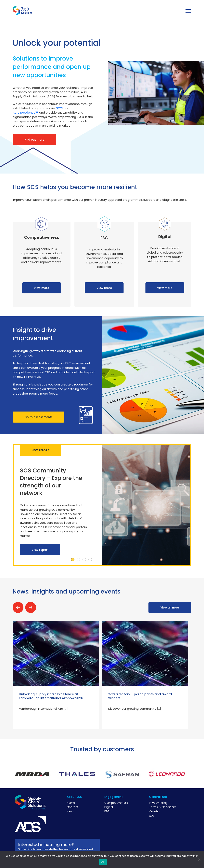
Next (31, 607)
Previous (18, 607)
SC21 (59, 108)
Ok (103, 862)
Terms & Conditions (163, 807)
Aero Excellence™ (25, 112)
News (70, 811)
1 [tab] (72, 560)
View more (41, 288)
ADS (152, 816)
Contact (73, 807)
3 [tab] (84, 560)
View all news (170, 608)
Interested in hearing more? (46, 845)
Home (71, 803)
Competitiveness (116, 803)
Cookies (154, 811)
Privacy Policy (158, 803)
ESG (107, 811)
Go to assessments (38, 417)
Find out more (34, 140)
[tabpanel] (102, 505)
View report (40, 550)
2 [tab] (78, 560)
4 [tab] (90, 560)
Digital (109, 807)
